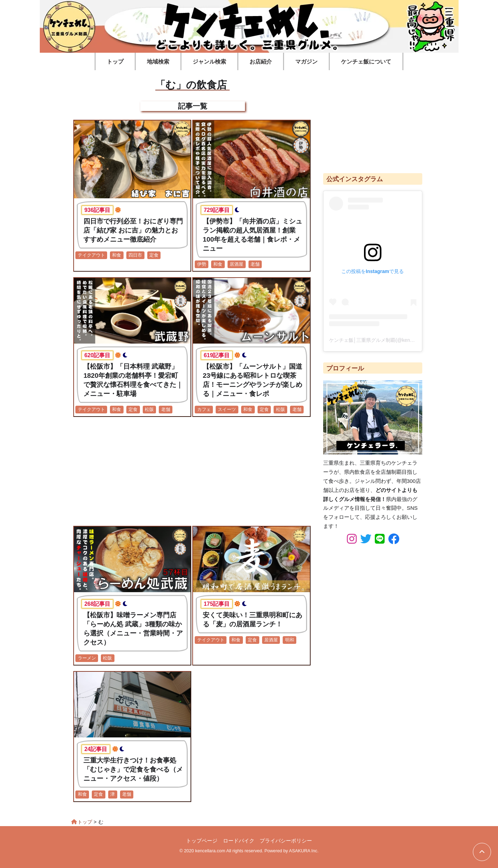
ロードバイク (239, 841)
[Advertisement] (193, 471)
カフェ (204, 409)
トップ (115, 62)
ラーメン (87, 658)
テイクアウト (91, 255)
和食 (117, 255)
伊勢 (202, 264)
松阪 (149, 409)
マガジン (306, 62)
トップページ (202, 841)
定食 (154, 255)
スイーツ (227, 409)
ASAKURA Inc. (304, 851)
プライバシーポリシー (286, 841)
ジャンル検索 (209, 62)
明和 (290, 640)
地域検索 (158, 62)
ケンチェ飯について (366, 62)
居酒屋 (236, 264)
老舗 (255, 264)
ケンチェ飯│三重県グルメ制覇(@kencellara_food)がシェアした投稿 (403, 340)
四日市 (135, 255)
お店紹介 (261, 62)
